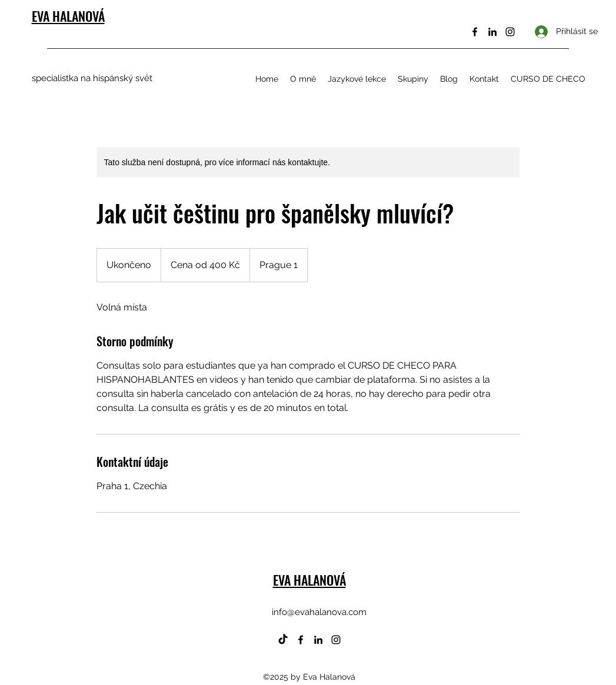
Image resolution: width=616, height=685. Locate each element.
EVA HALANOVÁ (68, 16)
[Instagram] (510, 32)
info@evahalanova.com (319, 612)
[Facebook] (475, 32)
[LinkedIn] (492, 32)
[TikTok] (283, 640)
